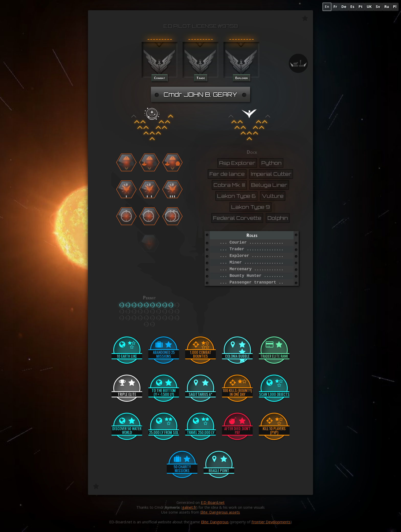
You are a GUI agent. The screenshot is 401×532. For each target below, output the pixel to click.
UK (369, 7)
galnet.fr (189, 507)
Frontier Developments (271, 522)
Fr (335, 7)
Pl (395, 7)
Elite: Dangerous (215, 522)
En (327, 7)
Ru (387, 7)
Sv (378, 7)
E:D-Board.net (213, 502)
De (344, 7)
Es (352, 7)
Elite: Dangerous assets (220, 512)
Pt (361, 7)
